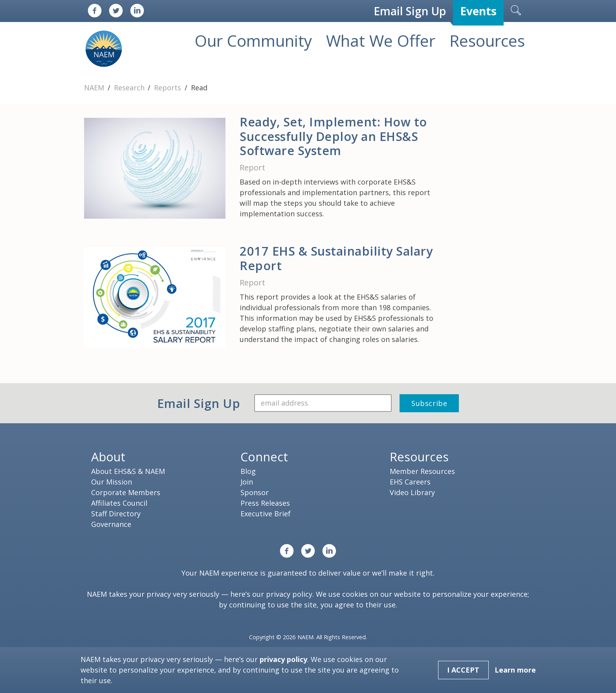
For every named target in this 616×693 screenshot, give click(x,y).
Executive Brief (266, 514)
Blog (248, 471)
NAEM (95, 88)
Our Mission (112, 482)
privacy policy (289, 594)
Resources (487, 41)
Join (247, 482)
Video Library (412, 492)
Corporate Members (126, 492)
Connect (264, 457)
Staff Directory (116, 514)
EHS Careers (410, 482)
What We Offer (381, 41)
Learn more (515, 670)
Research (130, 88)
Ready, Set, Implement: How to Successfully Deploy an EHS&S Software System (333, 136)
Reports (169, 88)
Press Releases (265, 503)
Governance (111, 524)
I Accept (463, 670)
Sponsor (255, 492)
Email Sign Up (410, 11)
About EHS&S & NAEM (128, 471)
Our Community (253, 41)
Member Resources (422, 471)
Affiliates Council (119, 503)
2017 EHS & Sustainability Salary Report (336, 258)
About (108, 457)
